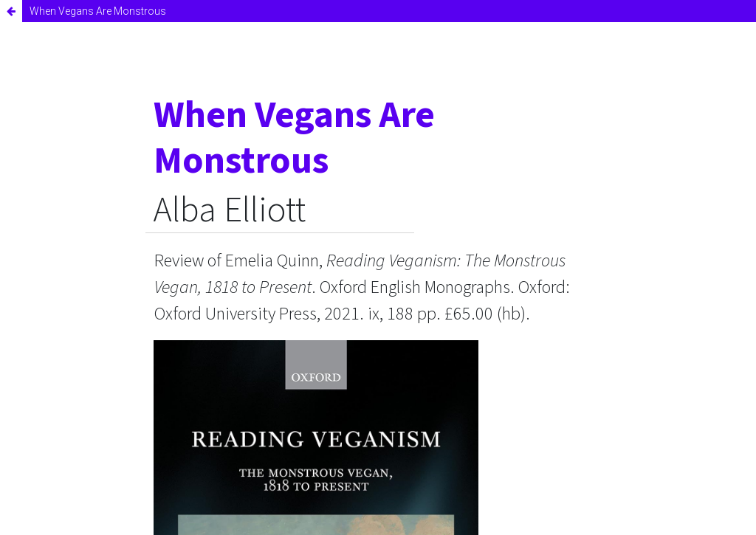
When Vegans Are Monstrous (98, 11)
